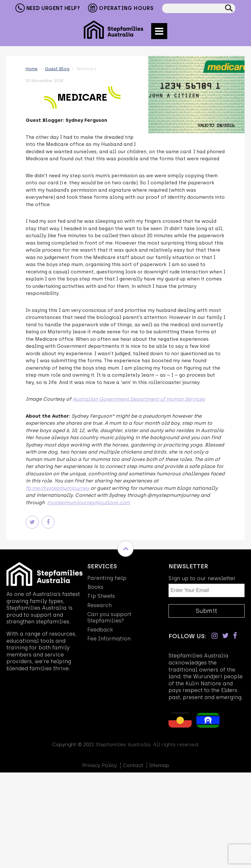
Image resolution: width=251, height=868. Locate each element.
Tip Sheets (101, 596)
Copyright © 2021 (73, 745)
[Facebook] (235, 636)
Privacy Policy (100, 765)
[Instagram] (215, 636)
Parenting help (107, 578)
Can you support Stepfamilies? (109, 618)
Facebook (48, 522)
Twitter (32, 522)
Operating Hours (121, 9)
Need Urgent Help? (48, 8)
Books (95, 587)
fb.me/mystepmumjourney (57, 488)
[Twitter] (225, 636)
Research (100, 605)
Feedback (100, 630)
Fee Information (109, 639)
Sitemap (159, 765)
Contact (133, 765)
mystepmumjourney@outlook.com (89, 503)
